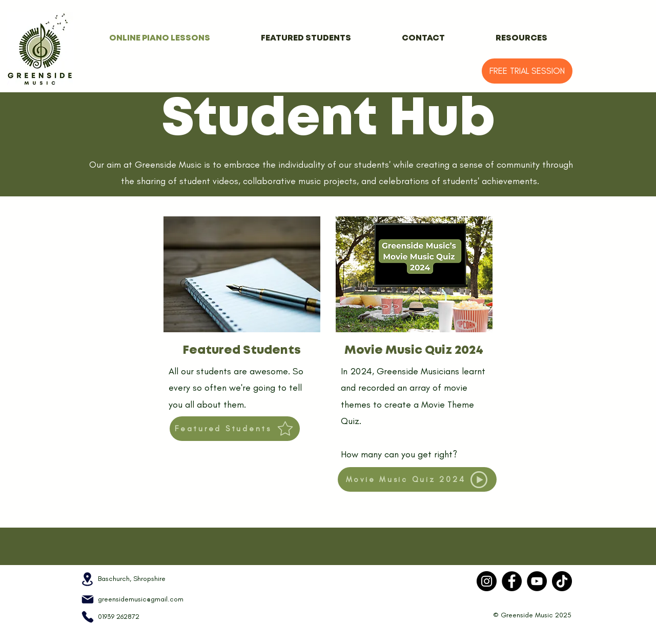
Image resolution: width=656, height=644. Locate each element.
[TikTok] (562, 581)
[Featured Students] (235, 429)
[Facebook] (512, 581)
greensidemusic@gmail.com (141, 599)
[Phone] (87, 617)
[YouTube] (537, 581)
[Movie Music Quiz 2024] (417, 479)
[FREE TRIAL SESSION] (527, 71)
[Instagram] (487, 581)
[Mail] (87, 599)
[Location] (87, 579)
